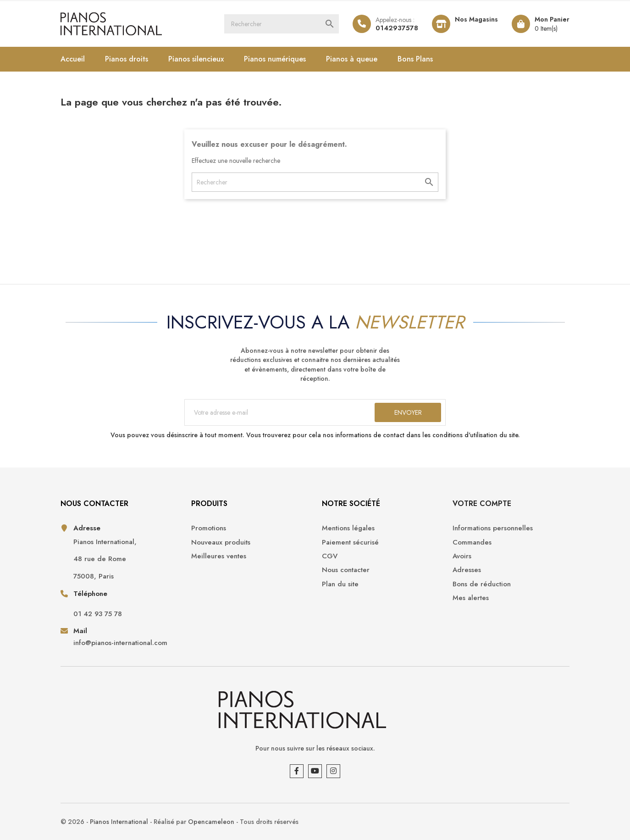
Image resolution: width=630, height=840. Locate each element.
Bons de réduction (482, 584)
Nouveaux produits (221, 542)
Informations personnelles (493, 528)
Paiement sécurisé (350, 542)
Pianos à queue (352, 59)
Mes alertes (471, 598)
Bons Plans (415, 59)
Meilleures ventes (219, 556)
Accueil (73, 59)
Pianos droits (127, 59)
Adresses (467, 570)
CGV (330, 556)
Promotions (209, 528)
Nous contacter (346, 570)
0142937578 (397, 28)
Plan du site (340, 584)
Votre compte (482, 503)
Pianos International (119, 822)
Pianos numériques (275, 59)
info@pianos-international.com (120, 643)
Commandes (472, 542)
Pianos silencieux (196, 59)
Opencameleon (211, 822)
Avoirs (462, 556)
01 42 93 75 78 (98, 614)
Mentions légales (348, 528)
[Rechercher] (282, 24)
